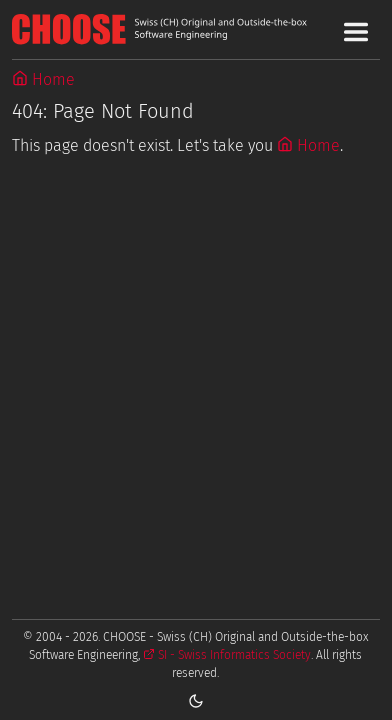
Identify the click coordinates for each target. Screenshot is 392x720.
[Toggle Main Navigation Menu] (356, 32)
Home (43, 79)
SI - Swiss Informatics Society (227, 655)
